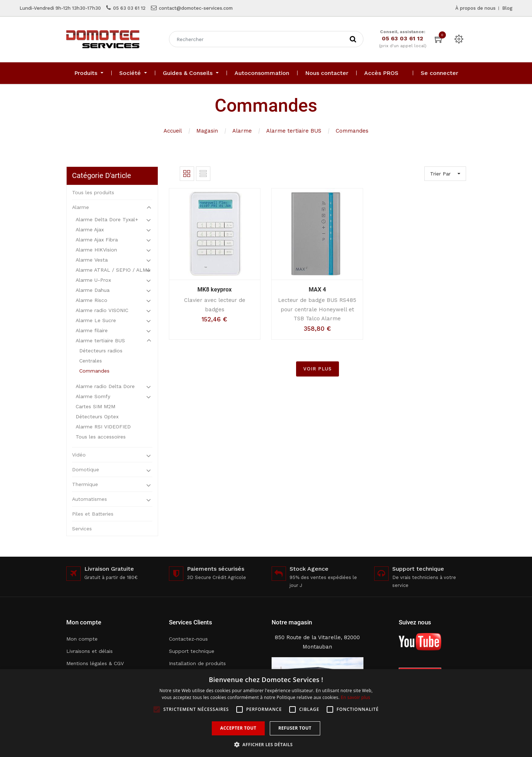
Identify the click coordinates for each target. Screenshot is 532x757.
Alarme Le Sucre (96, 320)
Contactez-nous (188, 639)
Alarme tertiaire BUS (294, 131)
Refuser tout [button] (295, 728)
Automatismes (90, 499)
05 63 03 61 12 (129, 8)
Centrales (91, 361)
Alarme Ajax (90, 230)
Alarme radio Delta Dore (105, 386)
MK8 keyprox (214, 290)
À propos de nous (475, 8)
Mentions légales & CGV (95, 663)
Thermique (85, 484)
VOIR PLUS (318, 369)
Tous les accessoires (101, 437)
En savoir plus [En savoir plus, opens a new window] (355, 697)
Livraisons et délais (90, 651)
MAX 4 (317, 290)
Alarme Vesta (92, 260)
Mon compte (82, 639)
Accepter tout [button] (238, 728)
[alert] (266, 713)
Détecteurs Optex (97, 417)
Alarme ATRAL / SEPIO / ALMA (113, 270)
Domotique (86, 469)
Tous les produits (93, 192)
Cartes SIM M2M (95, 406)
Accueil (173, 131)
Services (82, 529)
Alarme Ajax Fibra (97, 240)
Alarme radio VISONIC (102, 310)
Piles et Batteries (93, 514)
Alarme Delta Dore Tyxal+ (107, 219)
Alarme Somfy (93, 396)
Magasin (207, 131)
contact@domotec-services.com (196, 8)
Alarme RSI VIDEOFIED (103, 427)
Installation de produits (197, 663)
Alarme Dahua (93, 290)
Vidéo (79, 455)
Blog (507, 8)
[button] (266, 745)
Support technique (192, 651)
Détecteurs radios (101, 351)
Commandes (352, 131)
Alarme (242, 131)
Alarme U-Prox (93, 280)
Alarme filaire (92, 330)
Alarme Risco (91, 300)
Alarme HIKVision (96, 250)
